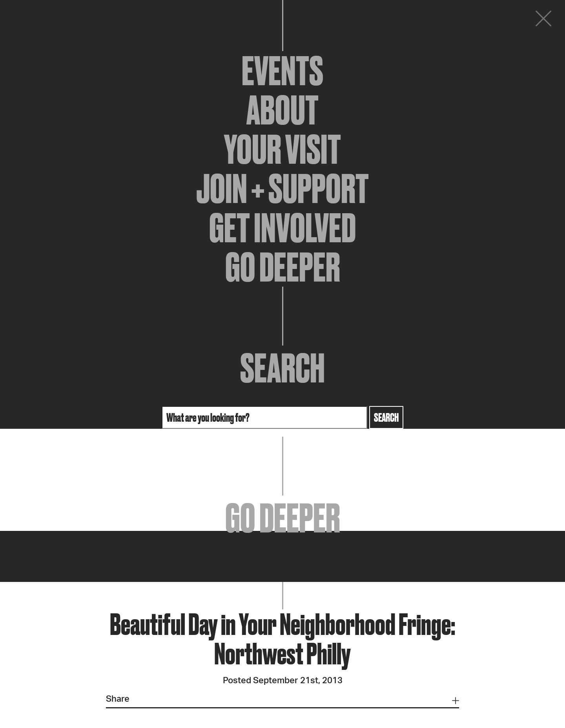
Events (282, 71)
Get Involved (282, 228)
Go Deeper (283, 267)
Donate (496, 20)
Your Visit (282, 149)
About (282, 110)
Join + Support (282, 188)
